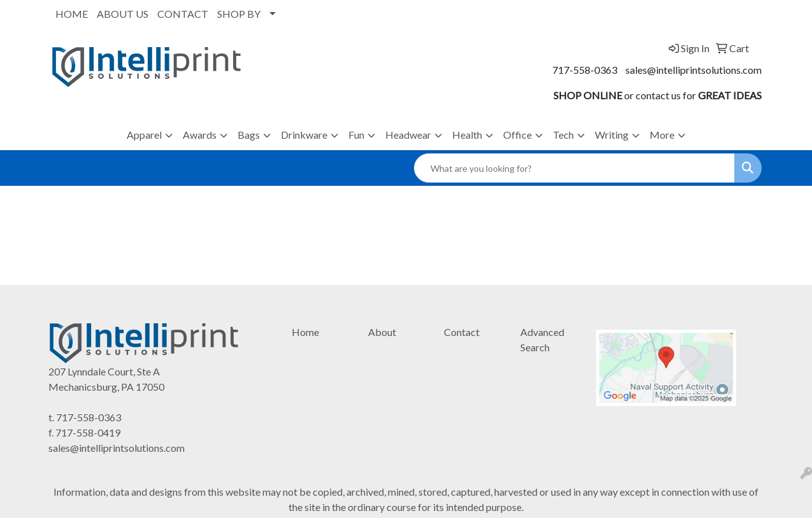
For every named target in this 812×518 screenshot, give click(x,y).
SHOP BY (239, 14)
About (382, 332)
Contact (462, 332)
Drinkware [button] (304, 135)
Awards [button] (200, 135)
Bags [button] (249, 135)
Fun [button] (356, 135)
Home (305, 332)
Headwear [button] (408, 135)
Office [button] (517, 135)
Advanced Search (542, 339)
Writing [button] (612, 135)
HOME (72, 14)
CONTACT (183, 14)
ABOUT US (123, 14)
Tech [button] (563, 135)
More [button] (662, 135)
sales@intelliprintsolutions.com (694, 70)
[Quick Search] (574, 168)
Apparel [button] (144, 135)
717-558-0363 (585, 70)
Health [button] (467, 135)
